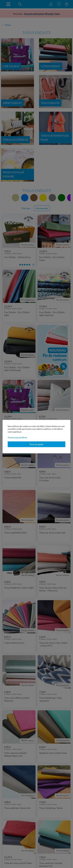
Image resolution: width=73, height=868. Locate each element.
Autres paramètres (17, 437)
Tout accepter (37, 444)
